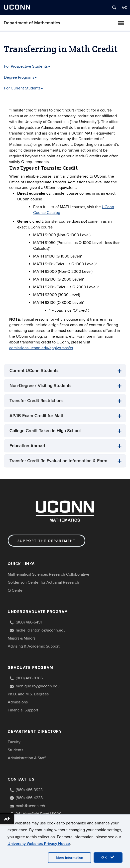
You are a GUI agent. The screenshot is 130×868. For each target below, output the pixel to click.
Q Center (16, 590)
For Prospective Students (27, 66)
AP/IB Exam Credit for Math (37, 416)
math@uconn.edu (31, 806)
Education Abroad (27, 446)
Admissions (18, 702)
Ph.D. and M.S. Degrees (28, 694)
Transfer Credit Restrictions (37, 401)
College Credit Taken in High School (45, 431)
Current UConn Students (34, 371)
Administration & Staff (27, 758)
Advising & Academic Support (34, 646)
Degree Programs (20, 77)
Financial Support (23, 710)
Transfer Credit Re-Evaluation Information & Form (58, 461)
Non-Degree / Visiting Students (41, 386)
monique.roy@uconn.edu (38, 686)
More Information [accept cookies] (69, 858)
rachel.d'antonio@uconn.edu (41, 630)
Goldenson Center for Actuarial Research (43, 582)
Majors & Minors (22, 638)
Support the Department (47, 541)
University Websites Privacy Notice (39, 844)
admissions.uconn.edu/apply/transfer (41, 348)
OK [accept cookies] (108, 857)
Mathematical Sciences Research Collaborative (49, 574)
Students (15, 750)
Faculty (14, 742)
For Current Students (23, 88)
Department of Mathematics (32, 23)
